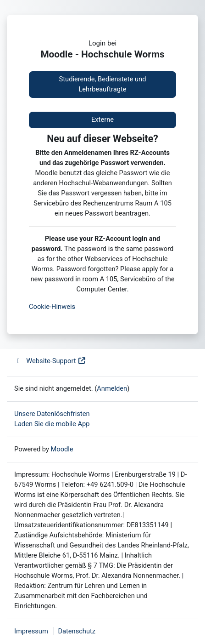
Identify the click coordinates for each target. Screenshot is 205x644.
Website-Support (50, 361)
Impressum (31, 631)
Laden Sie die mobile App (52, 424)
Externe (102, 120)
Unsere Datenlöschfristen (52, 414)
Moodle (62, 449)
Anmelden (112, 388)
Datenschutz (77, 631)
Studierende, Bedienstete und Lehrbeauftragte (103, 84)
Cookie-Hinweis (52, 307)
